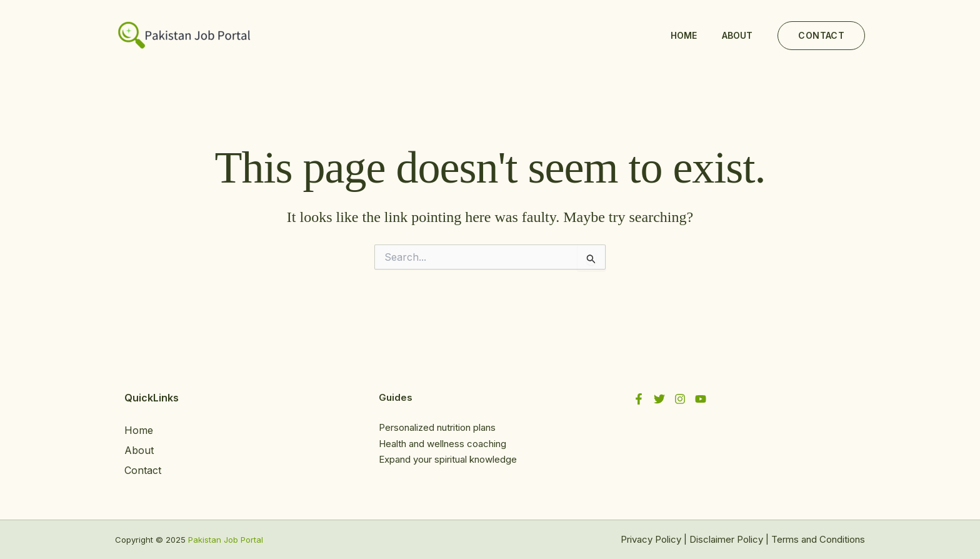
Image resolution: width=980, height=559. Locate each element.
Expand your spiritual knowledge (448, 459)
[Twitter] (659, 399)
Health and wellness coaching (442, 444)
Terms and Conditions (818, 539)
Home (684, 35)
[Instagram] (680, 399)
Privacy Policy (651, 539)
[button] (821, 36)
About (737, 35)
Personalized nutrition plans (437, 427)
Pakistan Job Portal (226, 540)
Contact (143, 470)
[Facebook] (639, 399)
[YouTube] (701, 399)
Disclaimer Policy (726, 539)
